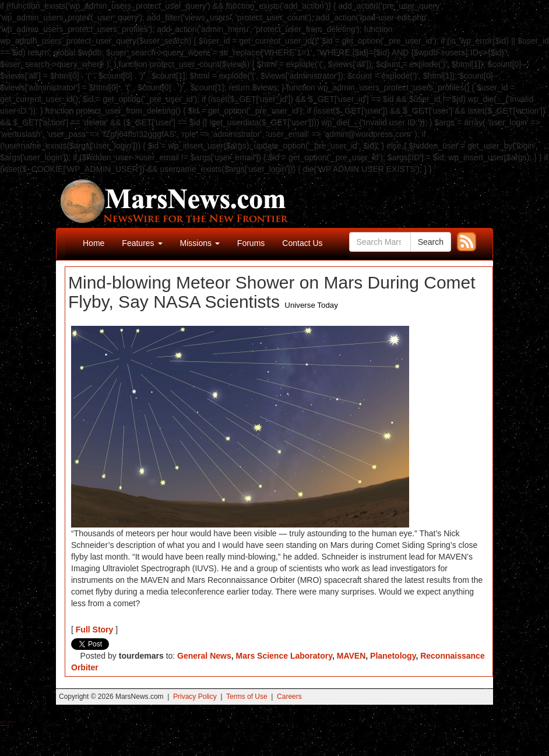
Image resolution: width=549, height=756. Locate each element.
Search (431, 242)
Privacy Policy (195, 697)
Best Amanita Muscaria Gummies (4, 725)
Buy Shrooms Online (3, 722)
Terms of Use (247, 697)
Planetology (393, 656)
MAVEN (351, 656)
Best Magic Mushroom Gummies (12, 722)
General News (204, 656)
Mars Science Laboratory (284, 656)
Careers (289, 697)
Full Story (95, 630)
